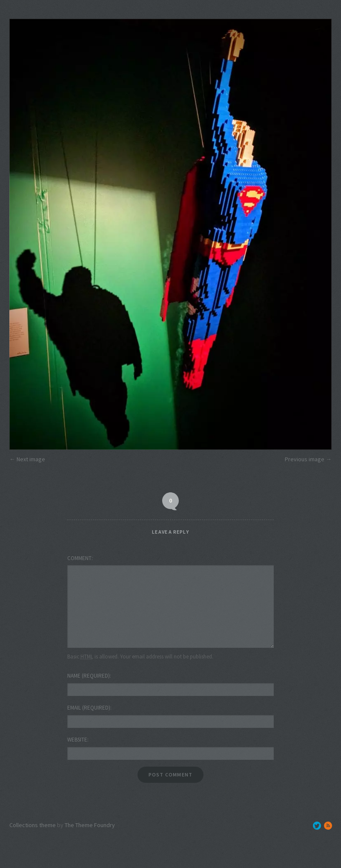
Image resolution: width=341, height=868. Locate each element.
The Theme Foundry (90, 825)
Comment (79, 558)
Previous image (305, 459)
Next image (31, 459)
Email (89, 708)
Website (77, 740)
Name (89, 676)
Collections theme (33, 825)
